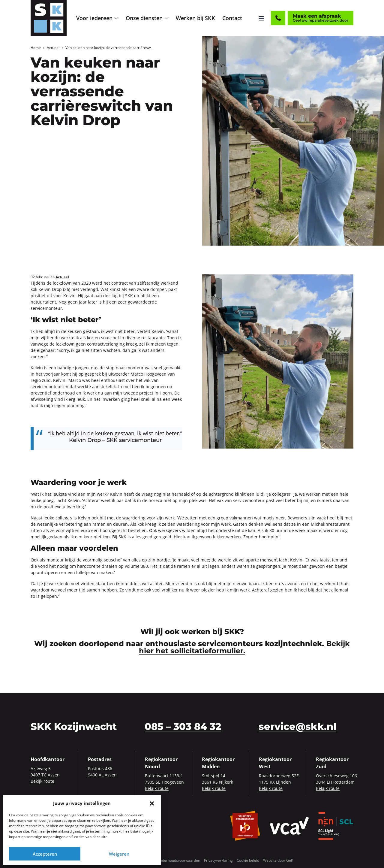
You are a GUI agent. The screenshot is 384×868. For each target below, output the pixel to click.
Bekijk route (42, 781)
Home (36, 48)
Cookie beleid (248, 860)
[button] (152, 803)
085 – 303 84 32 (183, 726)
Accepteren (45, 854)
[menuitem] (97, 18)
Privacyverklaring (218, 860)
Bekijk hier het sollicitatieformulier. (244, 647)
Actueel (53, 48)
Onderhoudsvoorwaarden (179, 860)
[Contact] (278, 18)
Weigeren (119, 854)
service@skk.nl (297, 726)
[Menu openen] (261, 18)
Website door (278, 860)
